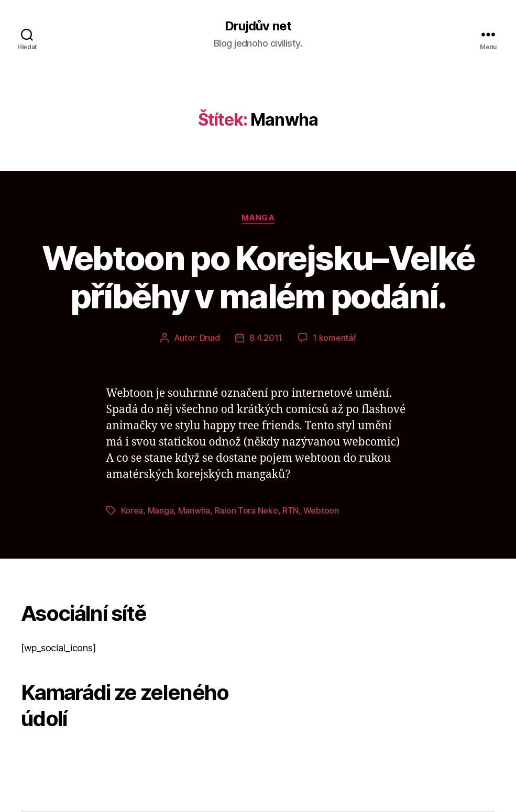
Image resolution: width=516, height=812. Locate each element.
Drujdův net (258, 26)
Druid (210, 338)
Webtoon (321, 510)
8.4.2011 (266, 338)
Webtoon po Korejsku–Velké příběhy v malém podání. (258, 277)
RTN (290, 510)
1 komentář (334, 338)
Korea (132, 510)
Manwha (194, 510)
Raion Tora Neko (246, 510)
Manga (258, 218)
